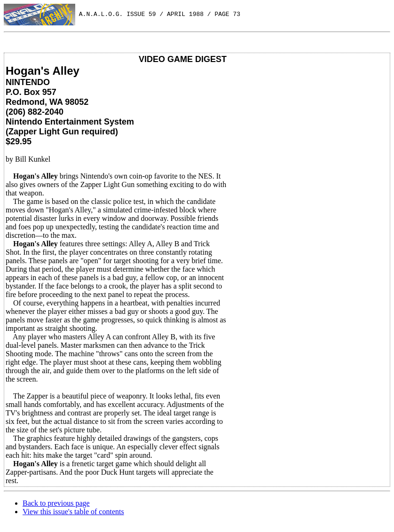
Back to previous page (56, 503)
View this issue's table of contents (73, 512)
